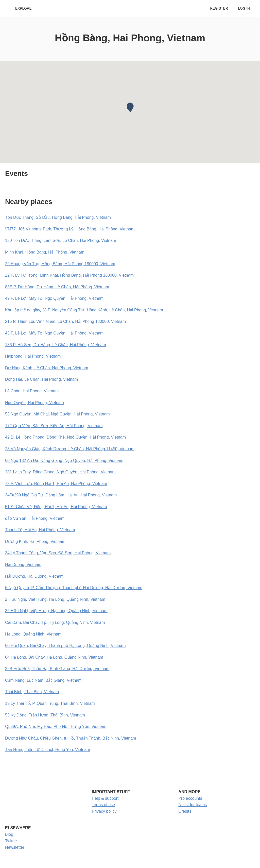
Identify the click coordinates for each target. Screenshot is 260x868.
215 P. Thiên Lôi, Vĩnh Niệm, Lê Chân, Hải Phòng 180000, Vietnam (65, 321)
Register (219, 9)
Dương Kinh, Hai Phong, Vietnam (35, 541)
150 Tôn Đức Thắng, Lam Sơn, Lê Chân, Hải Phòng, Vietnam (60, 240)
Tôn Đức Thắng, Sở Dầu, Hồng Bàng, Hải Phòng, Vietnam (58, 217)
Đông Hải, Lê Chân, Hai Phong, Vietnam (41, 379)
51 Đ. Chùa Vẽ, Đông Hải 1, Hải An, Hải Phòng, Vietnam (56, 507)
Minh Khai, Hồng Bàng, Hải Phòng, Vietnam (45, 252)
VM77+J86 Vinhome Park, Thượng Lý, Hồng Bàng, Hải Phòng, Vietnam (70, 229)
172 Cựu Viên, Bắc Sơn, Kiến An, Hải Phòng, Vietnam (54, 426)
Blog (9, 834)
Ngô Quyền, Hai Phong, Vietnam (34, 403)
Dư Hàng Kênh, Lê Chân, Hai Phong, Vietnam (47, 368)
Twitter (11, 841)
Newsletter (15, 847)
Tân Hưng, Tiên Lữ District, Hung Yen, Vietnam (48, 750)
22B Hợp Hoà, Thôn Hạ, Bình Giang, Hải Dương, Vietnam (57, 669)
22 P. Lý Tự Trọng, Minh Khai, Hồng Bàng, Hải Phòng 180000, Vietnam (69, 275)
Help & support (105, 798)
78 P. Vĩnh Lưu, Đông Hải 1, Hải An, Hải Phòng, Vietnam (56, 484)
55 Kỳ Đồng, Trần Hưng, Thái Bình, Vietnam (45, 715)
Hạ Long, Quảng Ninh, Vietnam (33, 634)
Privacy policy (104, 811)
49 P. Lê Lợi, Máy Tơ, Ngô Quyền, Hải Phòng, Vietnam (54, 298)
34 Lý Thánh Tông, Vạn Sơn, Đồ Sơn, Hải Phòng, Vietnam (58, 553)
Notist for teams (193, 805)
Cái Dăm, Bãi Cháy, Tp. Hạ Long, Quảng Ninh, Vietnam (55, 622)
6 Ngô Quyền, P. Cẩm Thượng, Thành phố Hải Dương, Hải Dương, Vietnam (74, 588)
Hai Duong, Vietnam (23, 565)
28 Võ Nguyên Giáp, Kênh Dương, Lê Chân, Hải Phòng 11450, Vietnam (70, 449)
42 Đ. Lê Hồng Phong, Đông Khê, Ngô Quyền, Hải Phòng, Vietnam (65, 437)
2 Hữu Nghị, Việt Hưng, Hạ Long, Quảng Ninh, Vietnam (55, 599)
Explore (23, 9)
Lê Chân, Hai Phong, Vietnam (32, 391)
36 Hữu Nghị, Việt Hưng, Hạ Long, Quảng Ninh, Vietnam (56, 611)
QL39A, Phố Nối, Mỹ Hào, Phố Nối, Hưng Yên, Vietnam (56, 727)
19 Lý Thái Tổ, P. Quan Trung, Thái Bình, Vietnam (50, 703)
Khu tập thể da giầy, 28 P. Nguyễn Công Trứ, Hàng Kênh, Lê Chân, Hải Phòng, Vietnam (84, 310)
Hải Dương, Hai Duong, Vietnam (34, 576)
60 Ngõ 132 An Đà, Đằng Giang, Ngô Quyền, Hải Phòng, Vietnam (64, 461)
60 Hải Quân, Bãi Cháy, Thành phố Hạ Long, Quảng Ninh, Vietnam (65, 646)
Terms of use (103, 805)
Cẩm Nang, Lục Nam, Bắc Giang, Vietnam (43, 680)
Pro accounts (190, 798)
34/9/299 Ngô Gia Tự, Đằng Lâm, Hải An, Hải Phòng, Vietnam (61, 495)
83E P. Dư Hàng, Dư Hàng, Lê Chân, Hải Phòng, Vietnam (57, 287)
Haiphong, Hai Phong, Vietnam (33, 356)
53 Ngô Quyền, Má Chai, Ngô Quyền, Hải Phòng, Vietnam (57, 414)
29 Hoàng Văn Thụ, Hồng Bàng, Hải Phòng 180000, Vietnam (60, 264)
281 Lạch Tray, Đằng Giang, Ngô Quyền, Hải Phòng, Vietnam (60, 472)
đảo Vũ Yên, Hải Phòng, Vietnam (35, 518)
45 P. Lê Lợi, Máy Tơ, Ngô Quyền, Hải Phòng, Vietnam (54, 333)
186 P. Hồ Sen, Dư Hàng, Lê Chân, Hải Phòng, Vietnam (56, 345)
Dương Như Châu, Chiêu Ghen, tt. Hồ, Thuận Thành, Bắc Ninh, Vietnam (71, 738)
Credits (185, 811)
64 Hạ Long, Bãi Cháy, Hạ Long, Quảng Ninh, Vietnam (54, 657)
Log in (244, 9)
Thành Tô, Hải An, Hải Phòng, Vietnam (40, 530)
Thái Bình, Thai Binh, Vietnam (32, 692)
